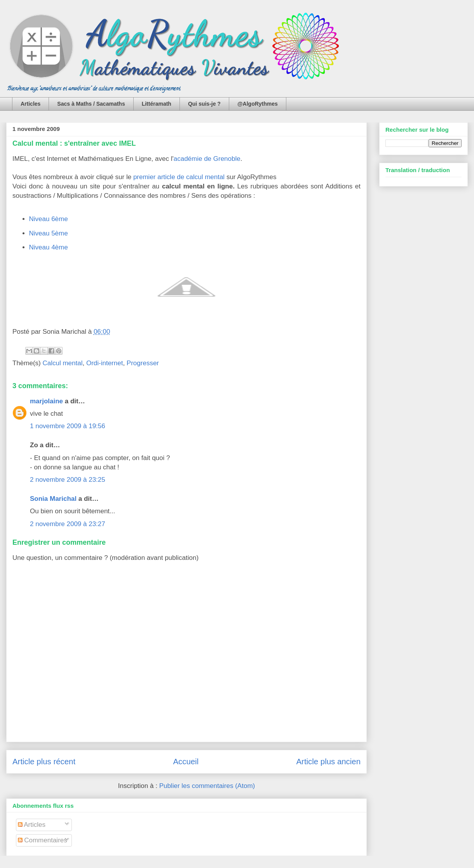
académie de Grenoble (207, 159)
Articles (30, 104)
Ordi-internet (105, 363)
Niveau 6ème (49, 219)
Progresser (143, 363)
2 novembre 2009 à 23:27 (68, 524)
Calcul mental (62, 363)
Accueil (186, 762)
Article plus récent (44, 762)
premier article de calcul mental (179, 177)
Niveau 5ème (49, 233)
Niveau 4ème (49, 247)
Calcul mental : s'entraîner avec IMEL (74, 143)
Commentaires (43, 840)
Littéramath (157, 104)
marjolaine (46, 401)
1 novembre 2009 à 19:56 (68, 426)
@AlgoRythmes (258, 104)
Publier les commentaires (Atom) (207, 786)
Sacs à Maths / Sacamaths (91, 104)
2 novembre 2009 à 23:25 (68, 480)
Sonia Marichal (53, 499)
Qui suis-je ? (204, 104)
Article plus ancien (328, 762)
